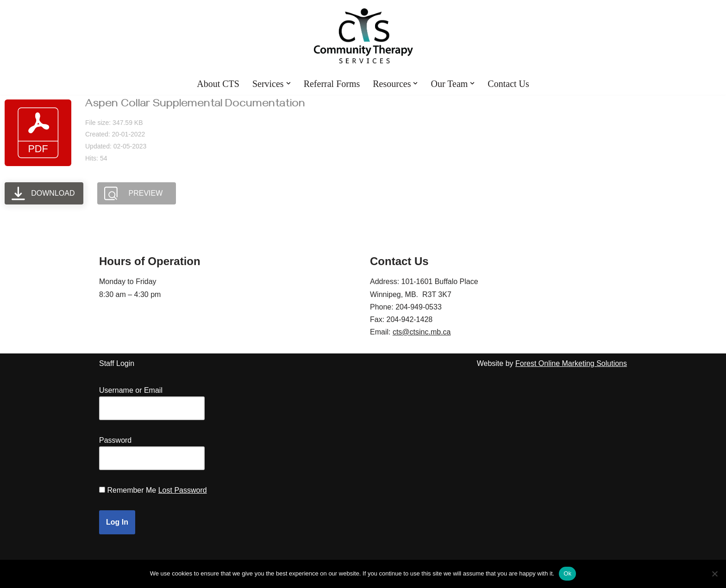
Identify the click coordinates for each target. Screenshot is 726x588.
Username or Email (131, 390)
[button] (288, 83)
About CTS (218, 84)
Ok (567, 573)
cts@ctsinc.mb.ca (422, 332)
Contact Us (508, 84)
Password (115, 440)
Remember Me (131, 490)
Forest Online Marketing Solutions (571, 363)
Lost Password (183, 490)
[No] (714, 574)
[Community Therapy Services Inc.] (363, 36)
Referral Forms (332, 84)
